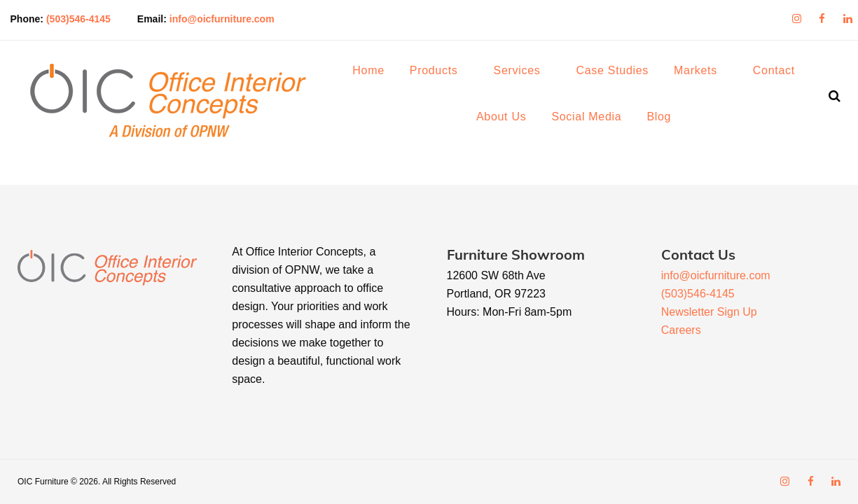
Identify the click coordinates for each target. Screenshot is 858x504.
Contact (781, 74)
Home (375, 74)
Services (524, 74)
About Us (508, 120)
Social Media (593, 120)
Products (441, 74)
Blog (666, 120)
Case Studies (619, 74)
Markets (703, 74)
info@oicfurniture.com (233, 17)
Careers (681, 330)
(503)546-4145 (90, 17)
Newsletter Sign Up (709, 312)
